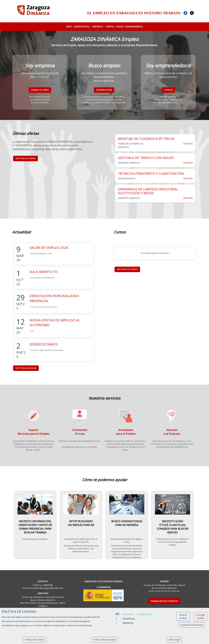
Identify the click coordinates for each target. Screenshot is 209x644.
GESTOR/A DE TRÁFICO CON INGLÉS (146, 158)
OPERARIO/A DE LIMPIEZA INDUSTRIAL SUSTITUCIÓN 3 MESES (148, 191)
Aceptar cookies (183, 616)
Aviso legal (174, 640)
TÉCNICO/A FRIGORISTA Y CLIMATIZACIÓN (151, 173)
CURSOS (120, 27)
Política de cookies (35, 640)
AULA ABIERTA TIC (44, 272)
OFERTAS (110, 27)
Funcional (128, 614)
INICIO (69, 27)
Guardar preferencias (192, 625)
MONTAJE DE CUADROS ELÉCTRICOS (146, 139)
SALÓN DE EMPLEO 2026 (49, 248)
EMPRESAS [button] (98, 27)
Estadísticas (129, 619)
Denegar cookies (201, 616)
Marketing (128, 623)
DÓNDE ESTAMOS (44, 344)
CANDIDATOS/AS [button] (81, 27)
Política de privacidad (104, 640)
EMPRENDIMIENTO (134, 27)
